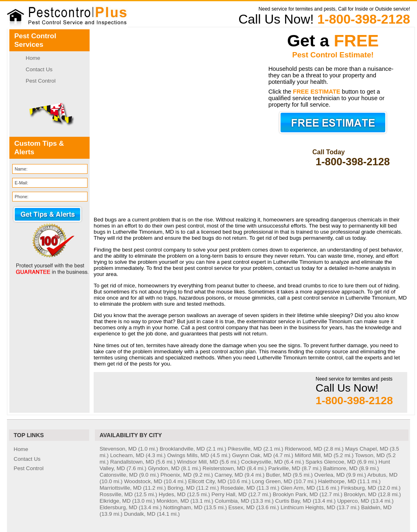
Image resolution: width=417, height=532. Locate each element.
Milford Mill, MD (314, 455)
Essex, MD (241, 507)
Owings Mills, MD (188, 455)
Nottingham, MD (183, 507)
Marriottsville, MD (121, 488)
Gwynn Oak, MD (252, 455)
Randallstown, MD (132, 462)
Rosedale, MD (238, 488)
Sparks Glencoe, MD (330, 462)
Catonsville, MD (119, 475)
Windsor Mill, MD (198, 462)
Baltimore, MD (340, 468)
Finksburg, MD (359, 488)
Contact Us (39, 69)
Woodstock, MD (143, 481)
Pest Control (41, 81)
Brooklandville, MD (182, 449)
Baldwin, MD (376, 507)
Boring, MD (181, 488)
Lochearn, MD (127, 455)
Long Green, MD (272, 481)
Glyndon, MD (164, 468)
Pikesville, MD (245, 449)
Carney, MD (229, 475)
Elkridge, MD (115, 501)
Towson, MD (370, 455)
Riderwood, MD (303, 449)
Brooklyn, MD (360, 494)
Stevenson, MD (118, 449)
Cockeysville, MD (262, 462)
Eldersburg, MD (119, 507)
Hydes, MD (172, 494)
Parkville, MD (284, 468)
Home (33, 58)
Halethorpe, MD (337, 481)
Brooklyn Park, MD (295, 494)
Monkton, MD (173, 501)
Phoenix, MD (176, 475)
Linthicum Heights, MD (308, 507)
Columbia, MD (232, 501)
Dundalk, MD (140, 514)
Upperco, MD (353, 501)
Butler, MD (279, 475)
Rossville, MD (116, 494)
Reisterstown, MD (224, 468)
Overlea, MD (330, 475)
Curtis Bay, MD (293, 501)
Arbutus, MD (382, 475)
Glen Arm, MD (298, 488)
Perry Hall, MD (229, 494)
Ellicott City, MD (207, 481)
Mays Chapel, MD (367, 449)
